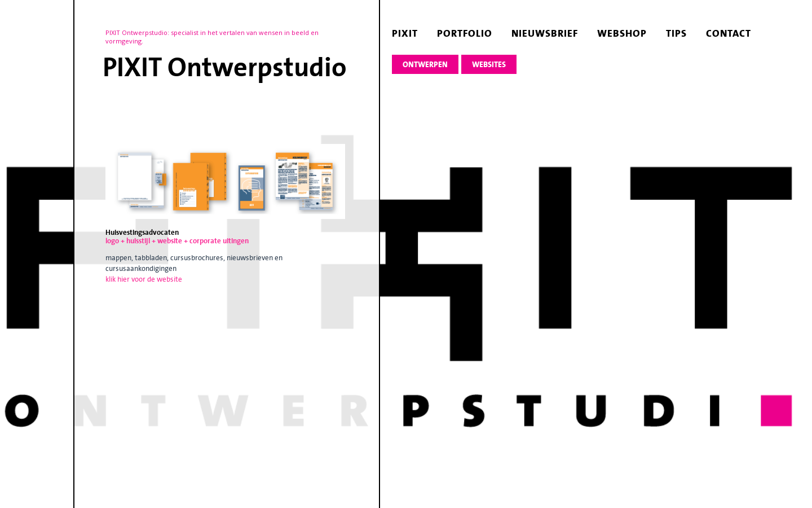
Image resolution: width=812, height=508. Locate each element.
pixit (405, 33)
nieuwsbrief (545, 33)
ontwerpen (425, 65)
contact (729, 33)
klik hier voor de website (144, 279)
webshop (622, 33)
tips (676, 33)
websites (489, 65)
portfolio (465, 33)
